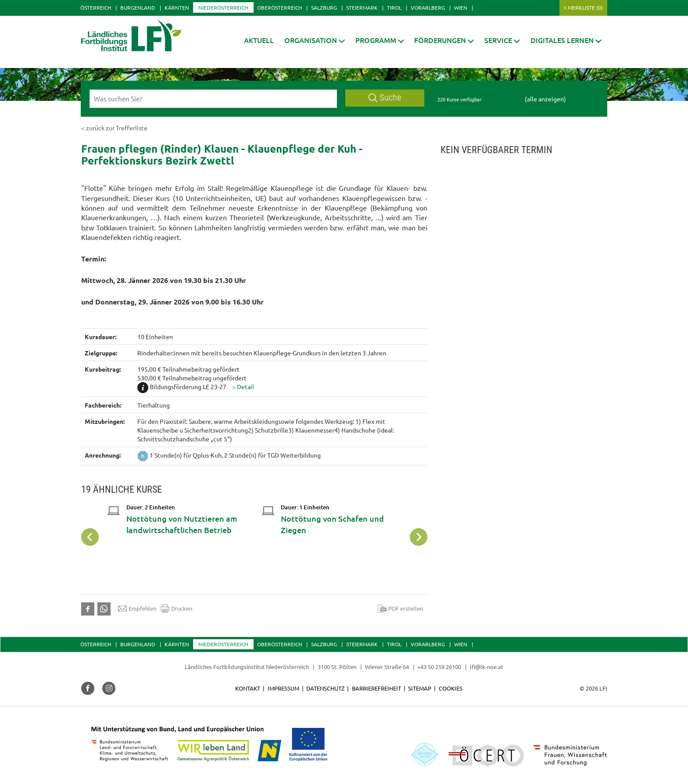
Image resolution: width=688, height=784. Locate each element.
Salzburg (324, 7)
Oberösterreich (279, 7)
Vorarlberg (428, 7)
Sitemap (420, 688)
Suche (385, 98)
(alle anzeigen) (545, 99)
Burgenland (138, 7)
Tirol (394, 7)
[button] (315, 40)
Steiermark (362, 7)
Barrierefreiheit (376, 688)
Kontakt (248, 688)
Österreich (96, 7)
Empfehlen (137, 609)
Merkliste (585, 7)
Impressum (283, 688)
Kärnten (177, 7)
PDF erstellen (400, 609)
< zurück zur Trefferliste (114, 128)
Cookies (451, 688)
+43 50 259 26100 (439, 667)
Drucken (176, 609)
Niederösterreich (223, 7)
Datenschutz (325, 688)
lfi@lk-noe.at (487, 667)
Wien (461, 7)
